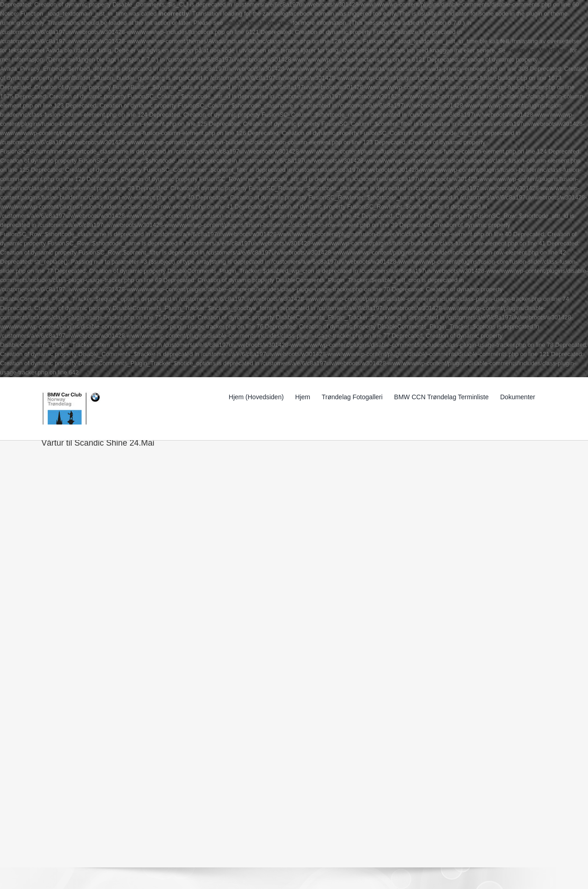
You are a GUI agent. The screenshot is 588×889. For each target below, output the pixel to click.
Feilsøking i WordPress (538, 50)
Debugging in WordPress (258, 23)
